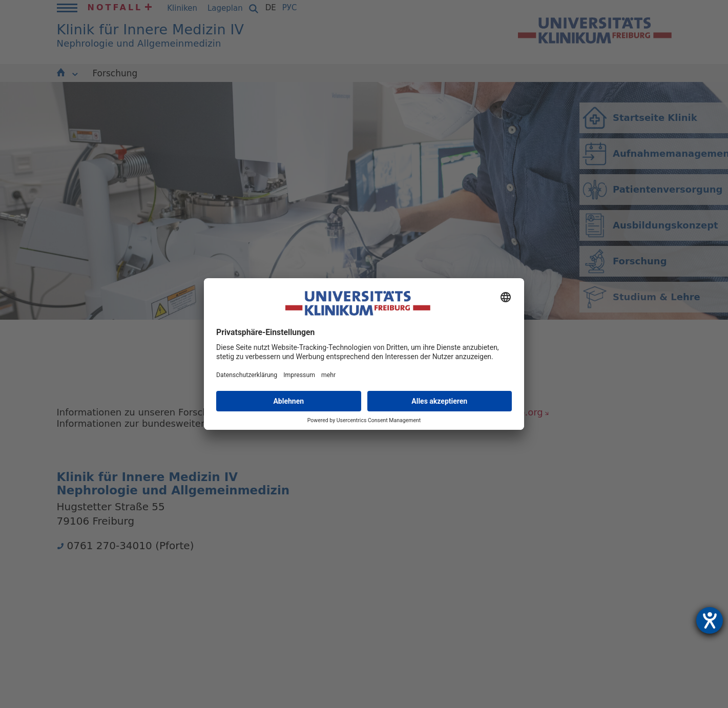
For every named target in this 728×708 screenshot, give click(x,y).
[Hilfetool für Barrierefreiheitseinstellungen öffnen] (710, 620)
